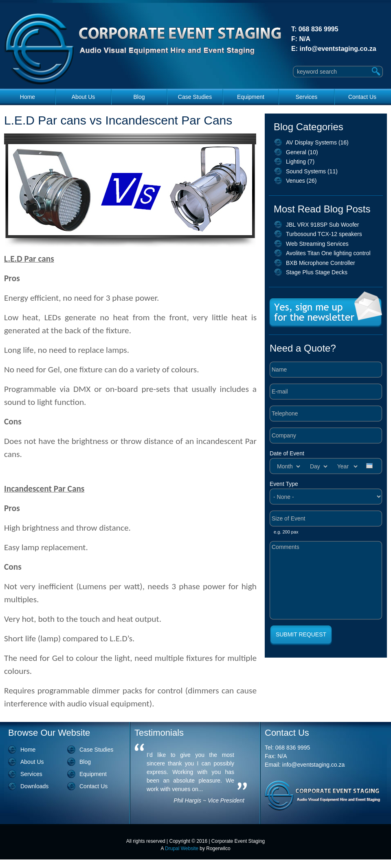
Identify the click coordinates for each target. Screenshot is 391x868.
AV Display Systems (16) (317, 142)
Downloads (34, 786)
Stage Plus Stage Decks (317, 272)
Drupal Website (182, 848)
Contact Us (362, 97)
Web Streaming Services (317, 244)
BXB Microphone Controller (321, 263)
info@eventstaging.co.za (338, 49)
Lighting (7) (300, 162)
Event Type (284, 484)
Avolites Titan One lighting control (328, 253)
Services (307, 97)
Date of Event (287, 453)
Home (27, 97)
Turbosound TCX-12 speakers (324, 234)
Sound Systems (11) (312, 171)
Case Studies (195, 97)
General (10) (302, 152)
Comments (326, 580)
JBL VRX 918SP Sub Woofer (323, 225)
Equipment (251, 97)
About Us (83, 97)
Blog (139, 97)
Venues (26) (301, 181)
